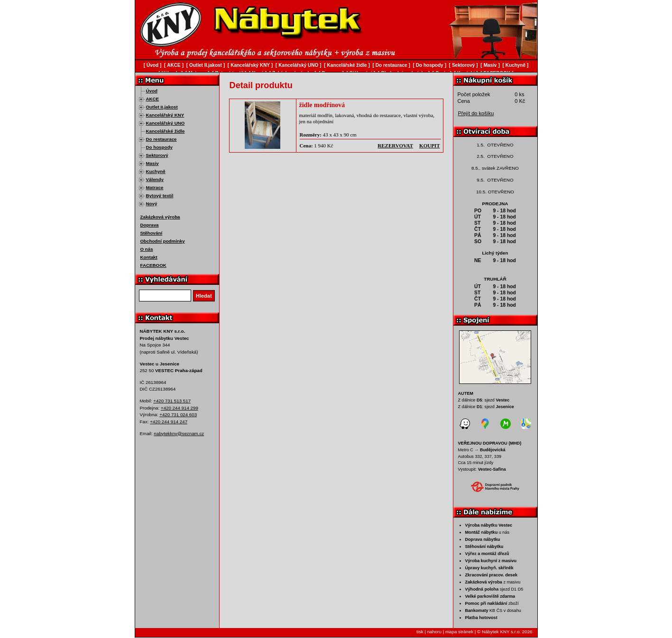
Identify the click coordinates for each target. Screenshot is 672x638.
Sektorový (157, 155)
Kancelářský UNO (166, 123)
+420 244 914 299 (180, 408)
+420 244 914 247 (169, 422)
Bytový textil (160, 196)
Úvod (152, 91)
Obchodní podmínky (163, 241)
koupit (429, 146)
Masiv (152, 163)
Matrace (155, 187)
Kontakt (149, 257)
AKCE (153, 99)
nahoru (434, 632)
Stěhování (152, 233)
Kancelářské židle (166, 131)
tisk (420, 632)
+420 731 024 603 (178, 415)
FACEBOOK (153, 265)
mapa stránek (459, 632)
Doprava (150, 225)
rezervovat (395, 146)
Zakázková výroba (160, 217)
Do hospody (159, 147)
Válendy (155, 179)
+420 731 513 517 (172, 401)
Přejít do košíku (476, 113)
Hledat (204, 296)
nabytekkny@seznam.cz (179, 433)
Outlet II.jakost (162, 107)
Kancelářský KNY (165, 115)
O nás (147, 249)
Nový (152, 204)
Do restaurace (161, 139)
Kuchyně (156, 171)
